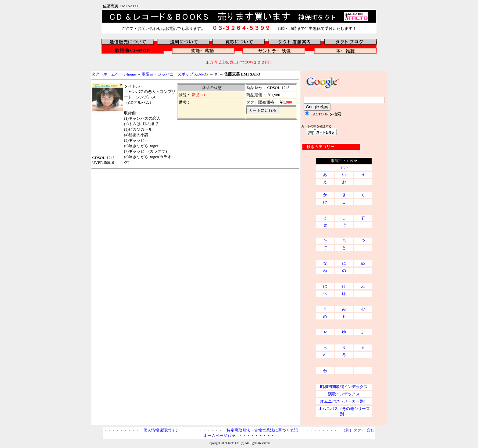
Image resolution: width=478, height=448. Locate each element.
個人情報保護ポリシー (163, 430)
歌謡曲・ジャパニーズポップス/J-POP (175, 74)
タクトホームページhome (114, 74)
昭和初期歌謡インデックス (344, 387)
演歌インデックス (344, 394)
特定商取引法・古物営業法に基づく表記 (262, 430)
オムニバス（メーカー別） (344, 401)
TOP (344, 168)
